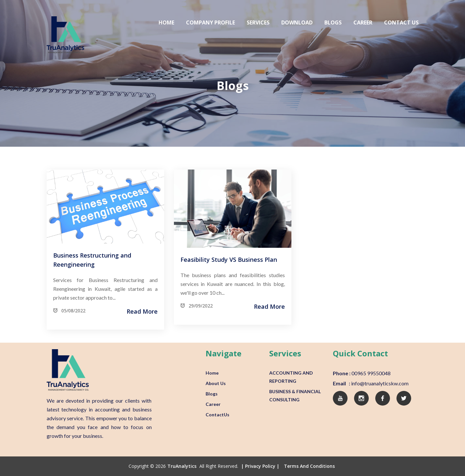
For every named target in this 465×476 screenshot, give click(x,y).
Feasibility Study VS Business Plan (229, 260)
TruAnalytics (182, 466)
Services (258, 22)
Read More (142, 311)
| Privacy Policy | (260, 466)
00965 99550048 (371, 373)
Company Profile (210, 22)
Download (297, 22)
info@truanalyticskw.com (379, 383)
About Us (216, 383)
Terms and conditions (309, 466)
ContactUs (217, 415)
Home (166, 22)
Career (363, 22)
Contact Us (401, 22)
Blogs (333, 22)
